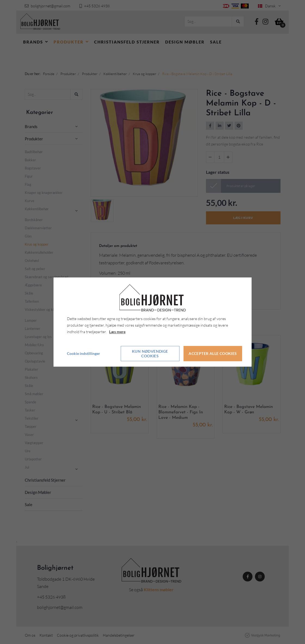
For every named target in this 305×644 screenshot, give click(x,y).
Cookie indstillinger (84, 353)
